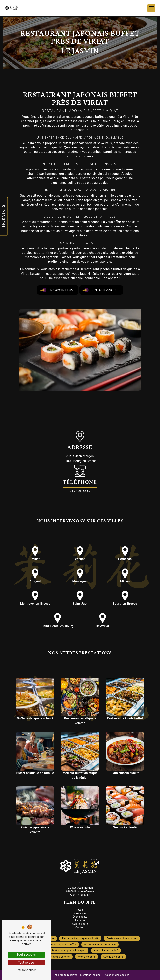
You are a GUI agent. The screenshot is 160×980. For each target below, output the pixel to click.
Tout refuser (26, 962)
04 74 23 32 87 (80, 491)
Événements (80, 917)
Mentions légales (90, 975)
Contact (80, 927)
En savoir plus (58, 290)
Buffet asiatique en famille (100, 944)
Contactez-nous (101, 290)
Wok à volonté (86, 957)
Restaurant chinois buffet (122, 938)
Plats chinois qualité (106, 951)
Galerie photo (80, 924)
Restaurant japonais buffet (60, 944)
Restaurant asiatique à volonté (80, 938)
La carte (80, 920)
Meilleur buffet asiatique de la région (64, 951)
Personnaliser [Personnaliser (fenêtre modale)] (26, 970)
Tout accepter (26, 955)
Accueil (80, 910)
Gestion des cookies (117, 975)
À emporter (80, 913)
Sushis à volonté (113, 957)
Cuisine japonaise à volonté (53, 957)
